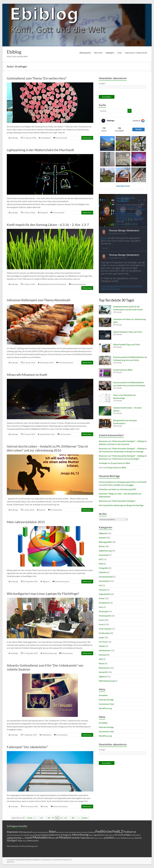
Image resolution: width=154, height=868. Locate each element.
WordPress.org (105, 708)
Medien (102, 646)
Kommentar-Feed (106, 704)
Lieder (101, 637)
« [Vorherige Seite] (35, 818)
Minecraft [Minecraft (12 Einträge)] (53, 838)
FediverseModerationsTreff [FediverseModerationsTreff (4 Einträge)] (15, 835)
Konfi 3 (102, 624)
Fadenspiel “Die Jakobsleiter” (27, 747)
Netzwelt (103, 655)
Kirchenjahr (104, 611)
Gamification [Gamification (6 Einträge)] (29, 835)
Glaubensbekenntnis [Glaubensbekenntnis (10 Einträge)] (50, 835)
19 (53, 818)
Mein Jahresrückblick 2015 (26, 522)
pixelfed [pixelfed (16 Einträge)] (109, 838)
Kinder (45, 806)
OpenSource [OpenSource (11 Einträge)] (87, 838)
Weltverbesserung (50, 653)
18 (49, 818)
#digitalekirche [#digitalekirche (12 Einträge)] (15, 832)
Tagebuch (46, 581)
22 (65, 818)
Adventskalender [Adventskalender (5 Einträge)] (43, 832)
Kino (101, 607)
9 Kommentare (65, 434)
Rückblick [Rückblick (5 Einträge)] (117, 838)
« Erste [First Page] (29, 818)
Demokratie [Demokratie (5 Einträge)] (72, 832)
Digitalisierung (105, 551)
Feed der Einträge (106, 700)
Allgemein (103, 533)
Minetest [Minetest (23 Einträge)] (65, 837)
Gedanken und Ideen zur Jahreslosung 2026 (117, 489)
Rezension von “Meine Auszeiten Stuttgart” (117, 501)
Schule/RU (103, 672)
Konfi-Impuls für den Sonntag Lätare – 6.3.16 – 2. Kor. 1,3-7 (48, 225)
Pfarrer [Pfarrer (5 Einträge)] (101, 838)
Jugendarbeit (45, 434)
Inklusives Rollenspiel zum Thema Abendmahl (39, 300)
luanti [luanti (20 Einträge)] (29, 837)
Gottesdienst (46, 138)
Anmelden (103, 695)
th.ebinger (14, 138)
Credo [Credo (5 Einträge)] (66, 832)
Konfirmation (105, 633)
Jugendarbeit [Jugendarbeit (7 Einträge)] (99, 835)
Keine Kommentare (78, 284)
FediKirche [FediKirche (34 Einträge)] (104, 831)
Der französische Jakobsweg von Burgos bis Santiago (121, 451)
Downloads (44, 363)
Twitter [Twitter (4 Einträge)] (25, 841)
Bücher (102, 546)
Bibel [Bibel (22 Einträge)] (52, 832)
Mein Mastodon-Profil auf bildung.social (22, 846)
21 (61, 818)
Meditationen (105, 650)
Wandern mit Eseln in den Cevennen (114, 444)
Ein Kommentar (61, 138)
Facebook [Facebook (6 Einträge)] (91, 832)
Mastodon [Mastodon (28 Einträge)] (40, 837)
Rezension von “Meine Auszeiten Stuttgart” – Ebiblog (121, 441)
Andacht (42, 510)
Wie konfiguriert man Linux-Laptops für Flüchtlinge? (43, 594)
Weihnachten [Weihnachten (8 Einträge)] (33, 841)
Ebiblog (14, 52)
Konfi (52, 284)
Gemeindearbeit (106, 577)
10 (41, 818)
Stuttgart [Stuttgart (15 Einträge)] (12, 840)
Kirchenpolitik (105, 616)
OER (101, 659)
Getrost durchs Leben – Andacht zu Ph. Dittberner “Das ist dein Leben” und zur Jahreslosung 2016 (47, 448)
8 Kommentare (67, 653)
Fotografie (44, 213)
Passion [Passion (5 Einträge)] (96, 838)
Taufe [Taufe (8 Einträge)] (20, 841)
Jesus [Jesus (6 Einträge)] (91, 835)
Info (101, 585)
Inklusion (103, 590)
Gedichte (103, 572)
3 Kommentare (62, 735)
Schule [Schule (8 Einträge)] (124, 838)
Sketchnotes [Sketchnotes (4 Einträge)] (130, 838)
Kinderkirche (104, 603)
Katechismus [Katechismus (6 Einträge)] (109, 835)
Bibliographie (85, 53)
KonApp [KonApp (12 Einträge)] (126, 835)
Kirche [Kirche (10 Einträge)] (118, 835)
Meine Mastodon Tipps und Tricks (128, 332)
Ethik (101, 564)
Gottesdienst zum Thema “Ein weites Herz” (37, 78)
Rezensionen (104, 668)
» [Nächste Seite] (79, 818)
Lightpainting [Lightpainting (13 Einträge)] (14, 838)
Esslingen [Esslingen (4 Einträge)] (84, 832)
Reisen (102, 663)
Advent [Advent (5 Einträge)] (35, 832)
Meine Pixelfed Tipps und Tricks (127, 344)
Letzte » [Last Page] (85, 818)
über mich (98, 53)
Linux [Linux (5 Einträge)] (23, 838)
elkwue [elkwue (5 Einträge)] (79, 832)
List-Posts (103, 642)
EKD (101, 559)
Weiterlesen (87, 138)
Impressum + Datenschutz (136, 53)
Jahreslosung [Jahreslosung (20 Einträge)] (80, 834)
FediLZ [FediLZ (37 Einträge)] (118, 831)
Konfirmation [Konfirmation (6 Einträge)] (135, 835)
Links (120, 53)
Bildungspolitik (105, 542)
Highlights (110, 53)
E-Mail (102, 83)
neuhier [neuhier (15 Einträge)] (76, 838)
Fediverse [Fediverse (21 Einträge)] (130, 832)
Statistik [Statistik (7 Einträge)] (138, 838)
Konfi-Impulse (61, 284)
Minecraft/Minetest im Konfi (27, 375)
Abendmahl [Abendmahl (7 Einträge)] (27, 832)
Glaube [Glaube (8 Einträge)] (37, 835)
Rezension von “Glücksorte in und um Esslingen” (119, 459)
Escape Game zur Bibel (123, 370)
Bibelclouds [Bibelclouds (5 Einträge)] (60, 832)
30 (73, 818)
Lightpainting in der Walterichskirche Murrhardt (40, 150)
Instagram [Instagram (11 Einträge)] (66, 835)
